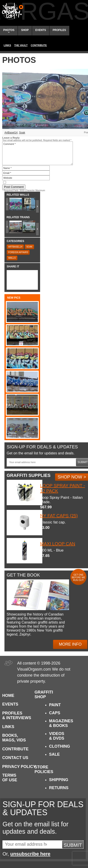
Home (8, 696)
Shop (25, 30)
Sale (54, 754)
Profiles (59, 30)
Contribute (39, 45)
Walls (12, 258)
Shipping (59, 780)
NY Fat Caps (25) (59, 516)
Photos (9, 31)
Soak (22, 133)
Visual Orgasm (12, 11)
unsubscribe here (30, 854)
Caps (55, 713)
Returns (59, 788)
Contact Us (15, 758)
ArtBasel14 (11, 133)
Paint (55, 705)
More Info (70, 644)
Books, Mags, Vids (14, 738)
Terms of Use (10, 778)
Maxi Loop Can (58, 544)
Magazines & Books (61, 723)
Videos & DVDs (57, 736)
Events (41, 30)
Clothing (59, 746)
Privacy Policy (19, 767)
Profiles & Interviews (17, 715)
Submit (73, 845)
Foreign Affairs (18, 252)
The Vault (21, 45)
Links (7, 45)
